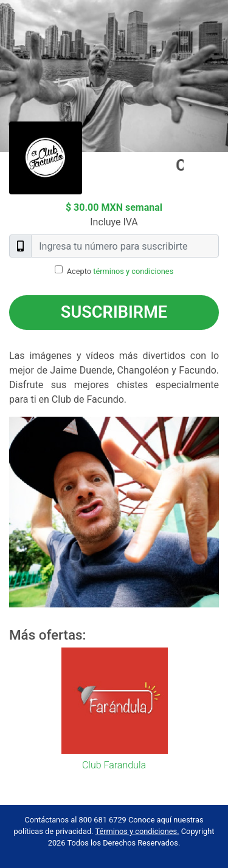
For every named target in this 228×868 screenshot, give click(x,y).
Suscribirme (114, 312)
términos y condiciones (133, 271)
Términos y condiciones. (137, 831)
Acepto (120, 271)
